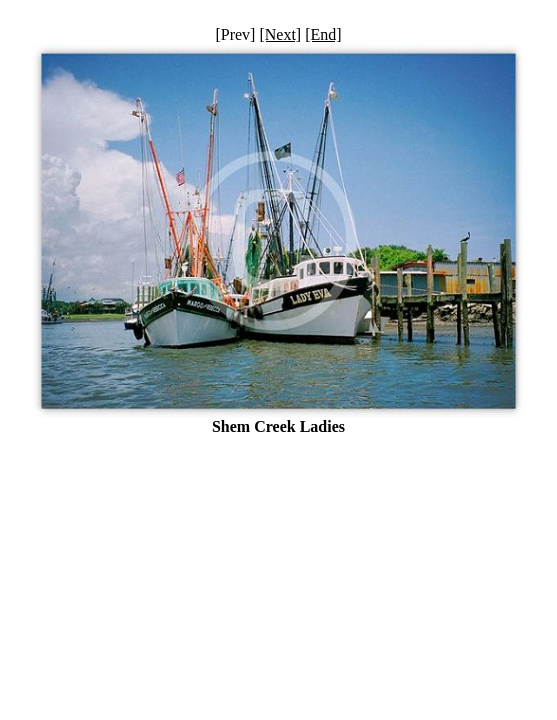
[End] (323, 34)
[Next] (280, 34)
